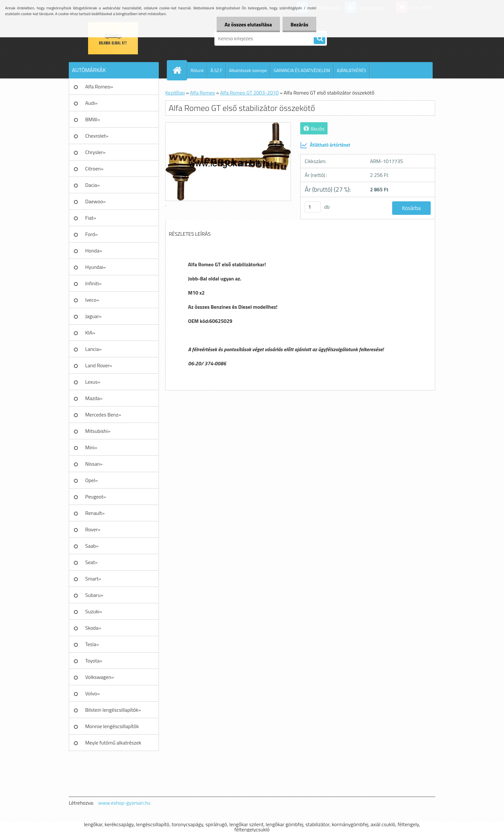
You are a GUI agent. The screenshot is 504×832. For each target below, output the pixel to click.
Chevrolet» (97, 136)
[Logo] (113, 38)
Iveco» (92, 300)
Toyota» (94, 661)
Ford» (91, 234)
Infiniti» (93, 283)
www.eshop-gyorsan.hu (124, 803)
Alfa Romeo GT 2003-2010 (249, 93)
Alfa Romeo (203, 93)
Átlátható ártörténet (325, 145)
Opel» (91, 480)
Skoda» (93, 628)
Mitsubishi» (98, 431)
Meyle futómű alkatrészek (113, 743)
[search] (319, 39)
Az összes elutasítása (248, 24)
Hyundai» (95, 267)
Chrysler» (95, 152)
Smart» (93, 579)
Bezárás (299, 24)
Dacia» (92, 185)
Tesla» (92, 644)
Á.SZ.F (216, 70)
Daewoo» (95, 201)
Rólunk (197, 70)
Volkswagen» (100, 677)
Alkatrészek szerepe (248, 70)
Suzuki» (94, 611)
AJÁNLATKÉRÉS (352, 70)
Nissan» (94, 464)
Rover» (93, 529)
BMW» (93, 119)
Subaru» (94, 595)
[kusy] (313, 207)
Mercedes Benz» (103, 415)
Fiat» (91, 218)
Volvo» (93, 693)
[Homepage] (180, 70)
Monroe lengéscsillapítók (112, 726)
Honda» (94, 251)
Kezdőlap (175, 93)
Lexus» (93, 382)
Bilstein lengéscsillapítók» (113, 710)
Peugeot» (96, 497)
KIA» (90, 333)
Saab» (92, 546)
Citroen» (94, 169)
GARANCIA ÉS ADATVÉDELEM (302, 70)
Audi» (91, 103)
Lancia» (93, 349)
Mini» (91, 447)
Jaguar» (93, 316)
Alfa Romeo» (99, 87)
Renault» (95, 513)
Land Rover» (99, 365)
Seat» (91, 562)
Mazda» (94, 398)
